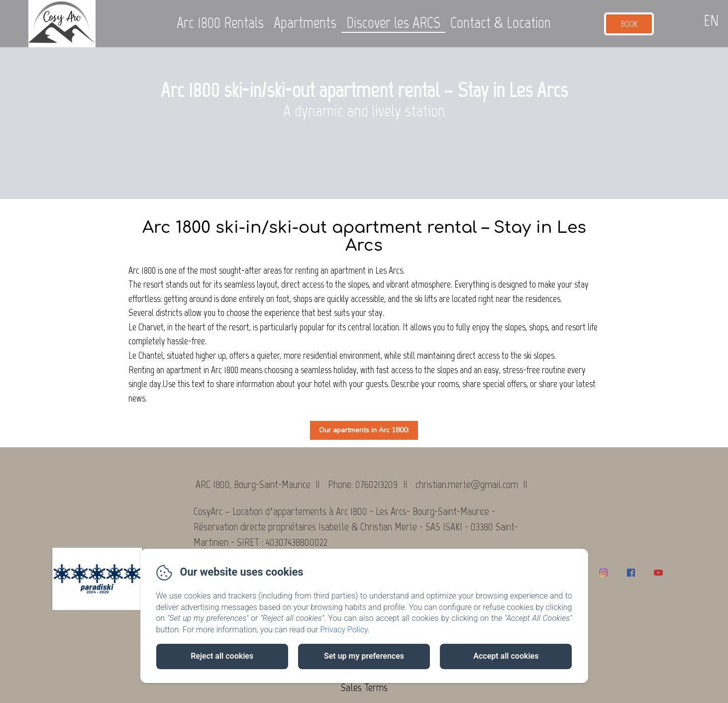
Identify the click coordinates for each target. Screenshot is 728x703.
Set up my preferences (364, 656)
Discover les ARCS (393, 23)
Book (629, 24)
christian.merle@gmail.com (467, 484)
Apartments (305, 23)
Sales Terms (364, 687)
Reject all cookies (222, 656)
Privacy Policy (344, 630)
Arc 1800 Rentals (220, 23)
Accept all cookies (506, 656)
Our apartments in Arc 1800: (364, 430)
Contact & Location (501, 23)
